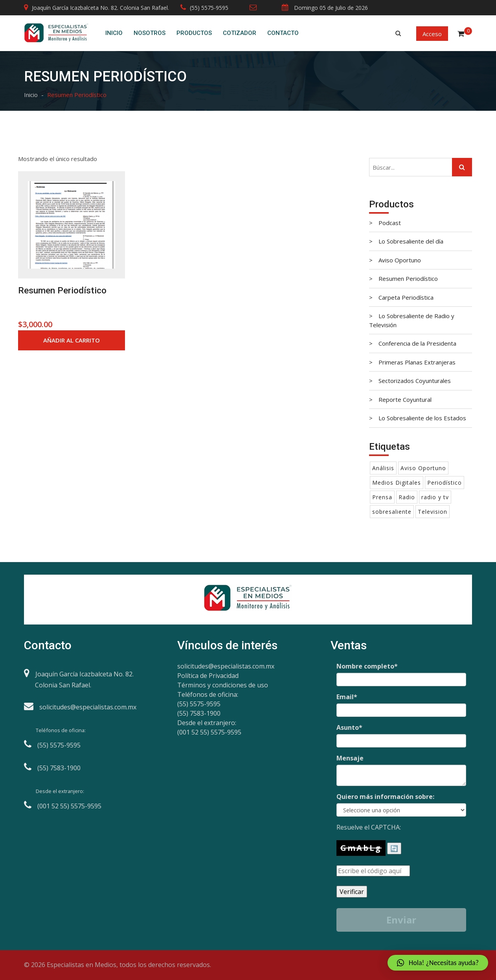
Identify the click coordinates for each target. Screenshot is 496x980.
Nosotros (150, 33)
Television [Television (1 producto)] (433, 512)
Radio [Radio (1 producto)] (407, 497)
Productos (194, 33)
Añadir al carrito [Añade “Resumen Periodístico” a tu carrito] (72, 340)
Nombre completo (367, 666)
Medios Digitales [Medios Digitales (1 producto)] (397, 483)
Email (347, 697)
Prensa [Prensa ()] (382, 497)
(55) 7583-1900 (199, 713)
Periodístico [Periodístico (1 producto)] (445, 483)
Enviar (401, 920)
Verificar (352, 892)
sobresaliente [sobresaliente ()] (392, 512)
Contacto (283, 33)
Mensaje (350, 758)
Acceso (432, 34)
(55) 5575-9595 (204, 8)
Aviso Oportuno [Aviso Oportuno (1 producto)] (423, 468)
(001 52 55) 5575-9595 (209, 732)
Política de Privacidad (208, 676)
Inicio (114, 33)
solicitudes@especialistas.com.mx (226, 666)
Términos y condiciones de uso (223, 685)
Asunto (349, 727)
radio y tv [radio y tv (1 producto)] (435, 497)
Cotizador (240, 33)
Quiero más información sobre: (385, 797)
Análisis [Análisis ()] (383, 468)
